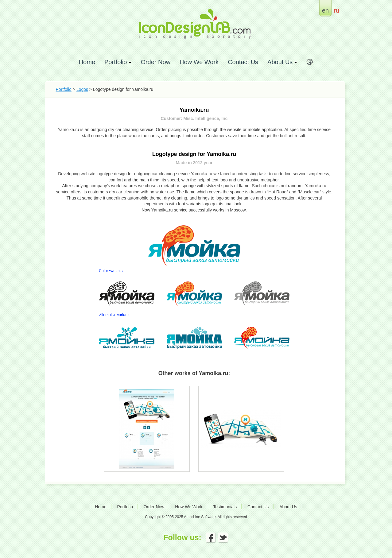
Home (87, 62)
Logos (82, 89)
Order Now (155, 62)
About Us (288, 507)
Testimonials (225, 507)
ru (336, 10)
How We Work (199, 62)
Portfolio (64, 89)
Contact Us (243, 62)
